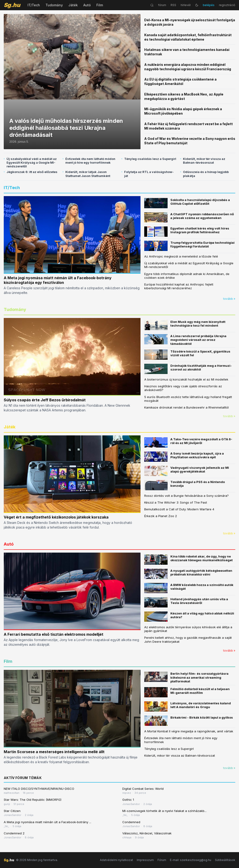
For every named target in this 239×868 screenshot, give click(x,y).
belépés (209, 5)
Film (100, 5)
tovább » (229, 299)
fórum (162, 5)
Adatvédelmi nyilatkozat (116, 860)
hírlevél (186, 5)
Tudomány (54, 5)
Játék (73, 5)
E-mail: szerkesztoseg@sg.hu (191, 860)
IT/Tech (34, 5)
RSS (173, 5)
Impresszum (145, 860)
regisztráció (227, 5)
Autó (87, 5)
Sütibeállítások (225, 860)
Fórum (162, 860)
